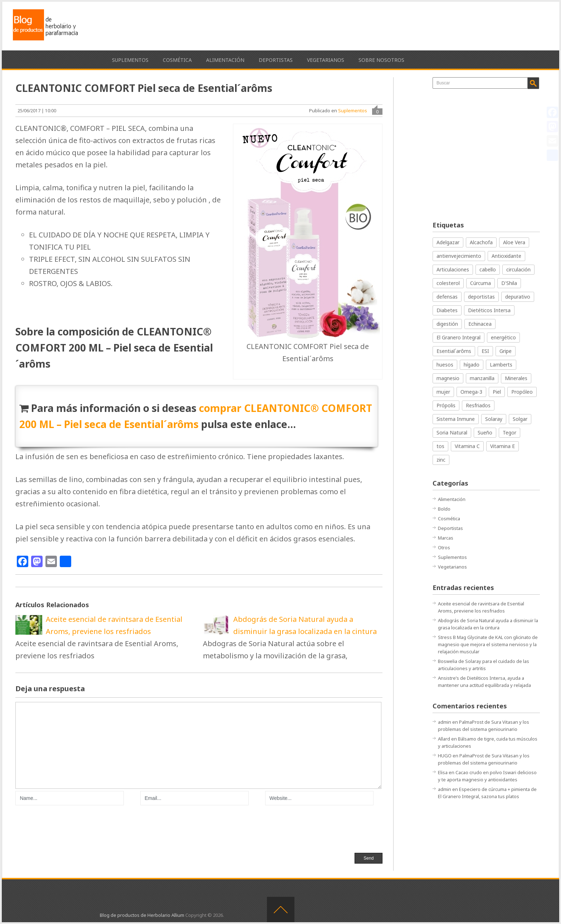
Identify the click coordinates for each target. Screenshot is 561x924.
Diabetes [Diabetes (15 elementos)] (447, 310)
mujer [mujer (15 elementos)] (443, 392)
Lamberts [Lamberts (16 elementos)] (501, 365)
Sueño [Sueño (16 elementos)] (485, 432)
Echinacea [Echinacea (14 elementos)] (480, 324)
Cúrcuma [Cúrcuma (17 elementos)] (480, 283)
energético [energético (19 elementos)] (503, 337)
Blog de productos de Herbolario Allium (142, 915)
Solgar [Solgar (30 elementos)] (520, 419)
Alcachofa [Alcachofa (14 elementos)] (481, 242)
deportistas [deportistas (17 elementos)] (481, 297)
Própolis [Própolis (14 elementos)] (446, 405)
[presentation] (70, 828)
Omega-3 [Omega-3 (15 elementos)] (471, 392)
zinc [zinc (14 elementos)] (441, 460)
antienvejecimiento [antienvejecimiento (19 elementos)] (459, 256)
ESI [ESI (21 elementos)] (485, 351)
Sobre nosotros (381, 60)
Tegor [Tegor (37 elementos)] (509, 432)
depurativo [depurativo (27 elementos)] (518, 297)
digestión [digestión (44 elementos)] (447, 324)
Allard (444, 739)
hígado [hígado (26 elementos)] (472, 365)
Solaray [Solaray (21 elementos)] (494, 419)
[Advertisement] (410, 25)
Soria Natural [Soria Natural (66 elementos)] (452, 432)
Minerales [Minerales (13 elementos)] (516, 378)
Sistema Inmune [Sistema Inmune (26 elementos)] (456, 419)
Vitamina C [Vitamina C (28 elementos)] (467, 446)
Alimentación (225, 60)
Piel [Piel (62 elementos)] (497, 392)
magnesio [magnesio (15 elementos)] (448, 378)
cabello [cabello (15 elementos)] (488, 269)
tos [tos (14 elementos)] (440, 446)
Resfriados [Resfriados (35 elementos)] (478, 405)
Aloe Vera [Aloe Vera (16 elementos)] (514, 242)
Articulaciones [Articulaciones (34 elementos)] (453, 269)
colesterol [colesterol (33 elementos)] (448, 283)
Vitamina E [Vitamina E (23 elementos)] (503, 446)
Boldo (444, 509)
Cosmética (177, 60)
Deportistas (276, 60)
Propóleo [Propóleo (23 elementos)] (522, 392)
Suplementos (130, 60)
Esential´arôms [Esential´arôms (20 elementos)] (454, 351)
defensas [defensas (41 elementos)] (447, 297)
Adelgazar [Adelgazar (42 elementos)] (448, 242)
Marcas (446, 538)
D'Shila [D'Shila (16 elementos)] (509, 283)
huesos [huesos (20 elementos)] (445, 365)
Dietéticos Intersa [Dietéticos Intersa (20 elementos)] (489, 310)
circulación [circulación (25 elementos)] (518, 269)
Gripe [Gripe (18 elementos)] (506, 351)
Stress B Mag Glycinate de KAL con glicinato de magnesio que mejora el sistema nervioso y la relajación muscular (488, 644)
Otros (444, 547)
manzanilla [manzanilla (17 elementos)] (482, 378)
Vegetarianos (326, 60)
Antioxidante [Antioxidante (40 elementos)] (506, 256)
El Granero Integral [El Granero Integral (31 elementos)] (458, 337)
